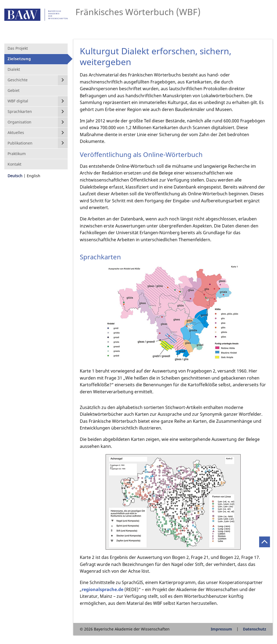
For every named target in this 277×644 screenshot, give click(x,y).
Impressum (221, 629)
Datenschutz (255, 629)
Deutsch (15, 176)
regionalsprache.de (103, 589)
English (34, 176)
